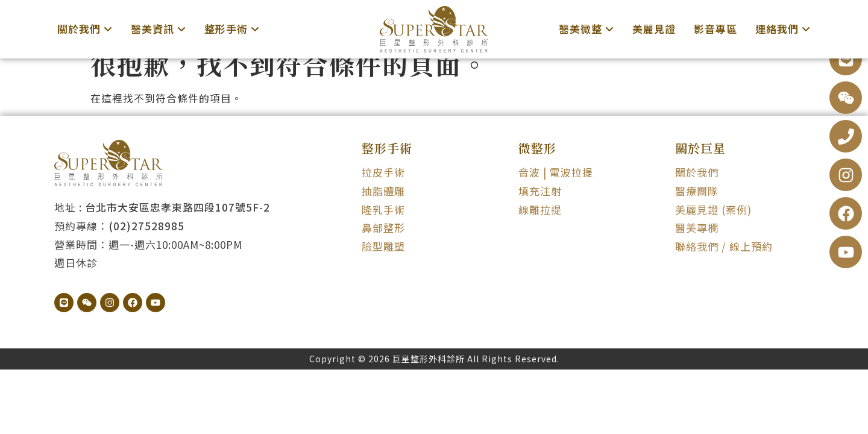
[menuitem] (85, 29)
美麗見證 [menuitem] (654, 29)
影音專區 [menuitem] (715, 29)
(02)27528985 (146, 241)
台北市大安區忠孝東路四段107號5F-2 (178, 223)
